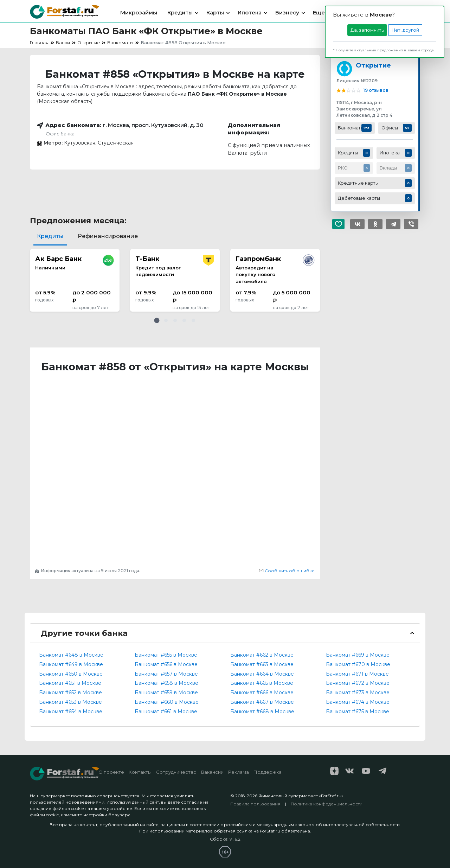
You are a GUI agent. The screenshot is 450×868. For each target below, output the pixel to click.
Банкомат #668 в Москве (262, 711)
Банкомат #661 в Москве (166, 711)
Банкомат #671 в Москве (357, 674)
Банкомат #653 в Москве (70, 702)
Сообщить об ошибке (287, 571)
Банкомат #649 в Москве (71, 664)
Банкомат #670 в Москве (358, 664)
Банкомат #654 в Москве (71, 711)
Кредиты (180, 12)
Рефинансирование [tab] (108, 236)
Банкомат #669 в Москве (358, 655)
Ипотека (250, 12)
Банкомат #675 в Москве (358, 711)
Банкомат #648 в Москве (71, 655)
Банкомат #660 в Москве (167, 702)
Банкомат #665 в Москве (262, 683)
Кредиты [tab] (50, 236)
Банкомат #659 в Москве (166, 693)
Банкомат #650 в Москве (71, 674)
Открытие (373, 65)
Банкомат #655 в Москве (166, 655)
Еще (319, 12)
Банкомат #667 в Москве (262, 702)
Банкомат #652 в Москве (70, 693)
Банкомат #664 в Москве (262, 674)
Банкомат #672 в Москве (358, 683)
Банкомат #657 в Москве (166, 674)
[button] (157, 320)
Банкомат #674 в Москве (358, 702)
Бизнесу (287, 12)
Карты (215, 12)
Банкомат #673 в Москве (358, 693)
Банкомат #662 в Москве (262, 655)
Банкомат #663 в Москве (262, 664)
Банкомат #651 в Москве (70, 683)
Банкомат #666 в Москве (262, 693)
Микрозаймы (139, 12)
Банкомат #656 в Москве (166, 664)
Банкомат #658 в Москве (166, 683)
